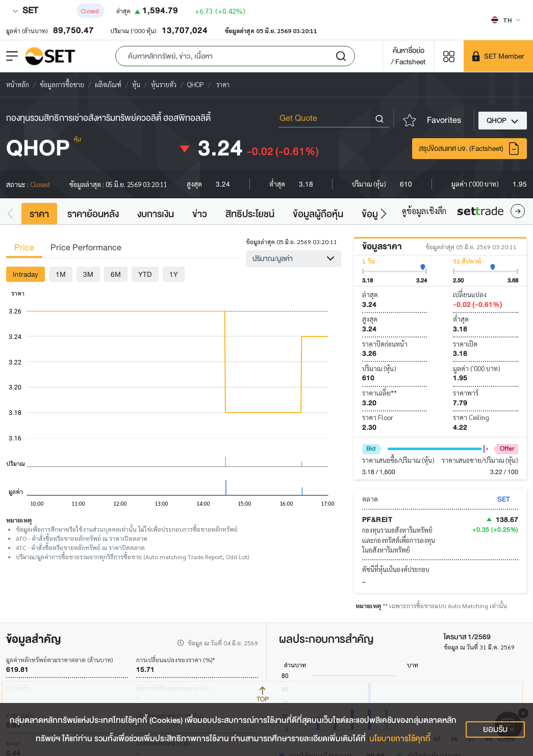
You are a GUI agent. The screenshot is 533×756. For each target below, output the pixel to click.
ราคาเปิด (465, 344)
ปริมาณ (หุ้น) (379, 368)
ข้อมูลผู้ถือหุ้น (318, 214)
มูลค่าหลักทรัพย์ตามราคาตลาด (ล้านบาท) (59, 660)
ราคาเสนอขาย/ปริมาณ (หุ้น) (480, 460)
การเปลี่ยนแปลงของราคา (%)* (175, 660)
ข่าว (200, 214)
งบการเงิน (156, 214)
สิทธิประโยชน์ (250, 214)
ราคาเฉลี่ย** (379, 393)
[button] (235, 56)
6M (116, 274)
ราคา (39, 214)
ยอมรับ (495, 729)
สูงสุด (370, 319)
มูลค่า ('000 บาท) (477, 368)
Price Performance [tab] (86, 247)
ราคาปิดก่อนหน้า (385, 344)
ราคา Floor (378, 417)
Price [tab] (24, 247)
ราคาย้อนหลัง (93, 214)
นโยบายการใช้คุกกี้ (400, 739)
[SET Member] (498, 56)
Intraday (26, 274)
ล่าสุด (370, 294)
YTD (145, 274)
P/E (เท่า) (18, 688)
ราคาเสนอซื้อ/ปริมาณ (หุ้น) (398, 460)
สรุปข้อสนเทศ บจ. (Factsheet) (469, 149)
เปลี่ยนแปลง (470, 294)
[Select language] (506, 20)
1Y (174, 274)
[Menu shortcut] (449, 56)
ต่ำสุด (461, 319)
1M (61, 274)
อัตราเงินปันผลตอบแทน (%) (173, 688)
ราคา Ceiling (471, 417)
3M (88, 274)
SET (25, 10)
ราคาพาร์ (466, 393)
